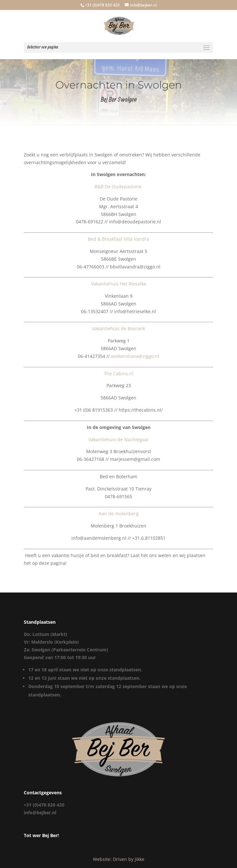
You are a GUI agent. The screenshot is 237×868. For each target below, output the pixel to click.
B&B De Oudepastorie (119, 187)
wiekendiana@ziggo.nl (135, 356)
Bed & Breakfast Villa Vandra (118, 239)
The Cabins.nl (119, 373)
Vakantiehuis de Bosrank (118, 328)
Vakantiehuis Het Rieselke (119, 284)
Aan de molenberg (119, 513)
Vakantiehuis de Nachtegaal (118, 439)
